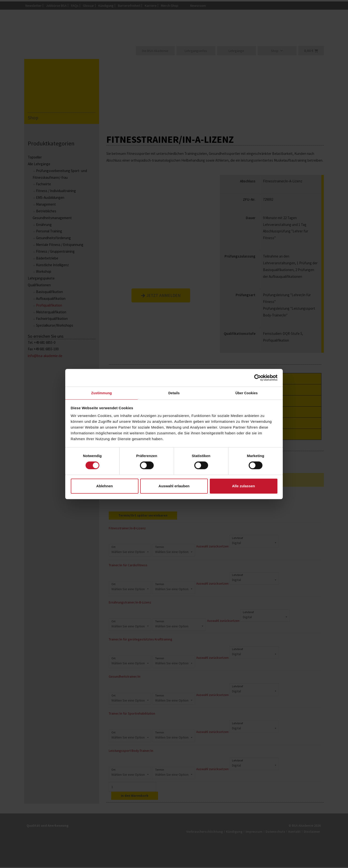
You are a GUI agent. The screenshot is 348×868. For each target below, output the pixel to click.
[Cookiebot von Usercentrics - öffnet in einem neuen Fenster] (256, 377)
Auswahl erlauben (174, 487)
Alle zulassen (243, 487)
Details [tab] (174, 393)
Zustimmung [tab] (102, 393)
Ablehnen (104, 487)
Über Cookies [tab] (246, 393)
